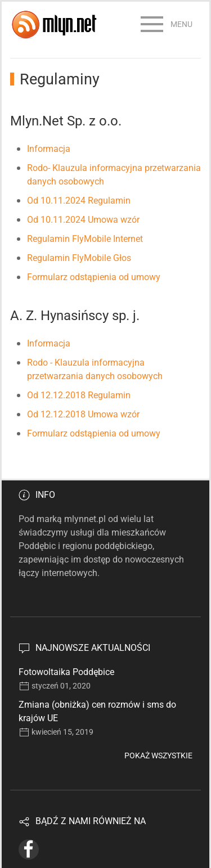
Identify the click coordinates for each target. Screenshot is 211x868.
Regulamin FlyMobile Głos (79, 258)
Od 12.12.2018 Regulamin (79, 395)
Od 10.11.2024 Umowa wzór (83, 220)
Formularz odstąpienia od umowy (94, 277)
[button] (167, 24)
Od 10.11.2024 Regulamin (79, 201)
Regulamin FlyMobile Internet (85, 239)
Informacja (49, 149)
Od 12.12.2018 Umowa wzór (83, 414)
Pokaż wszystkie (158, 755)
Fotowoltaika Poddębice (66, 672)
